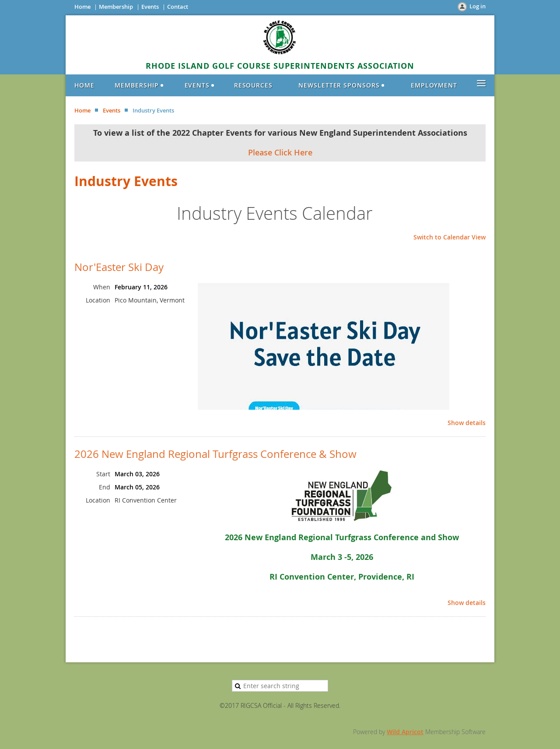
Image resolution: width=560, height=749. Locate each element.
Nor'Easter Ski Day (119, 267)
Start (103, 474)
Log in (478, 6)
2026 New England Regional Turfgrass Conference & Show (215, 454)
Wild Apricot (405, 732)
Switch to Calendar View (450, 237)
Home (82, 7)
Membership (116, 7)
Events (150, 7)
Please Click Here (280, 152)
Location (98, 300)
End (105, 487)
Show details (467, 423)
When (102, 287)
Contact (178, 7)
